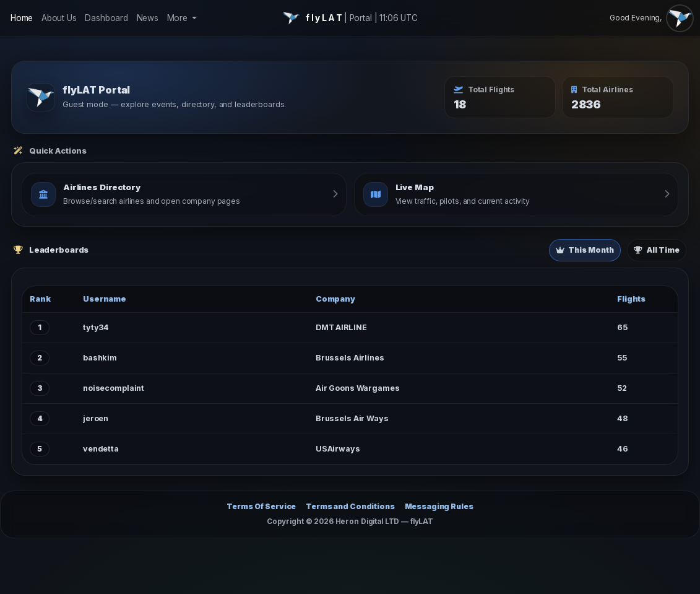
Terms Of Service (261, 506)
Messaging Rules (439, 506)
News (148, 18)
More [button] (179, 18)
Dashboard (106, 18)
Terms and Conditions (350, 506)
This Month (585, 250)
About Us (59, 18)
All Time (657, 250)
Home (22, 18)
